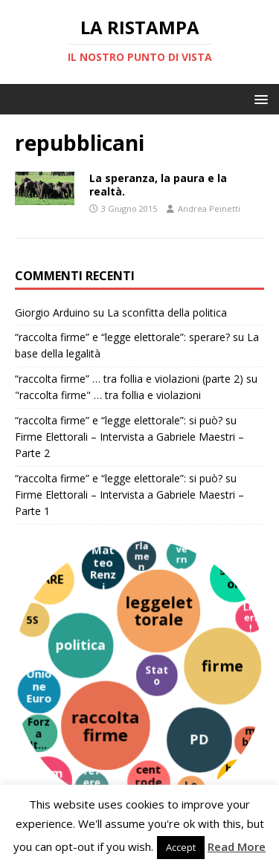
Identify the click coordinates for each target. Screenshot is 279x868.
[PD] (199, 740)
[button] (259, 98)
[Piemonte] (48, 780)
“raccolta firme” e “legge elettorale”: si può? (119, 420)
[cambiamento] (250, 742)
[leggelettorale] (158, 611)
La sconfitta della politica (167, 312)
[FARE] (50, 580)
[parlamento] (141, 556)
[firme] (222, 666)
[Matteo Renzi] (103, 568)
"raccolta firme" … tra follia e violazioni (108, 395)
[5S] (33, 620)
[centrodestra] (149, 782)
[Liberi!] (250, 618)
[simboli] (234, 577)
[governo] (182, 554)
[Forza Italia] (38, 733)
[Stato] (157, 676)
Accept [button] (181, 847)
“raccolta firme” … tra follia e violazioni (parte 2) (129, 379)
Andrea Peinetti (209, 208)
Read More (237, 846)
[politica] (81, 645)
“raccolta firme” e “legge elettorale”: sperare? (122, 337)
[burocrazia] (239, 781)
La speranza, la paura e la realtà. (158, 185)
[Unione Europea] (39, 692)
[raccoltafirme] (106, 725)
